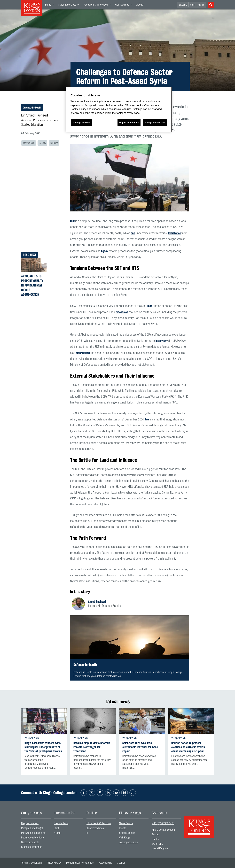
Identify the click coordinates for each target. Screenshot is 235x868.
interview (161, 341)
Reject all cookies (129, 123)
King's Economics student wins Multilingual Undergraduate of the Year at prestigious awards (43, 747)
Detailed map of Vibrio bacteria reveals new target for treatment (92, 747)
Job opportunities (128, 842)
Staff (192, 5)
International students (33, 838)
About (139, 5)
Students (183, 5)
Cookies (121, 863)
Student (54, 143)
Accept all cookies (155, 123)
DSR (72, 221)
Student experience (32, 847)
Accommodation (95, 828)
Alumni (201, 5)
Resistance (174, 233)
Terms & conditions (31, 863)
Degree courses (30, 823)
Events (123, 828)
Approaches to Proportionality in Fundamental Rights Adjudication (32, 285)
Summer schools (30, 842)
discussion (122, 312)
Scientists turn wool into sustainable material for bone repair (140, 747)
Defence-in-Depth (32, 108)
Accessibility (106, 863)
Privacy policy (54, 863)
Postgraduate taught (32, 828)
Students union (127, 833)
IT (87, 833)
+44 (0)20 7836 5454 (163, 823)
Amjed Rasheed (97, 602)
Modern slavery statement (80, 863)
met (150, 306)
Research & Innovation (96, 5)
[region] (119, 109)
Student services (67, 5)
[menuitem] (49, 5)
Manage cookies (82, 123)
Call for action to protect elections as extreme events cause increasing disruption (188, 747)
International (29, 143)
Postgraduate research (34, 833)
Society (42, 143)
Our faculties (122, 5)
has (147, 419)
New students (61, 823)
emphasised (83, 353)
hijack (105, 251)
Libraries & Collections (99, 823)
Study (48, 5)
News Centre (126, 823)
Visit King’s (125, 838)
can (133, 233)
